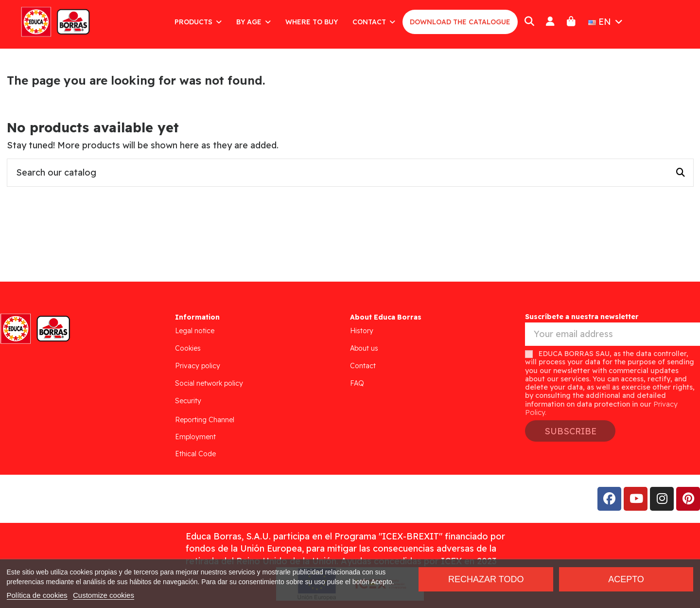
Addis (85, 499)
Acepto (626, 579)
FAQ (357, 383)
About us (364, 348)
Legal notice (195, 331)
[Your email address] (612, 334)
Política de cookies (37, 595)
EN (606, 22)
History (362, 331)
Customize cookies (104, 595)
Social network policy (209, 383)
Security (188, 401)
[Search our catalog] (681, 173)
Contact (363, 366)
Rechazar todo (486, 579)
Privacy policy (198, 366)
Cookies (188, 348)
